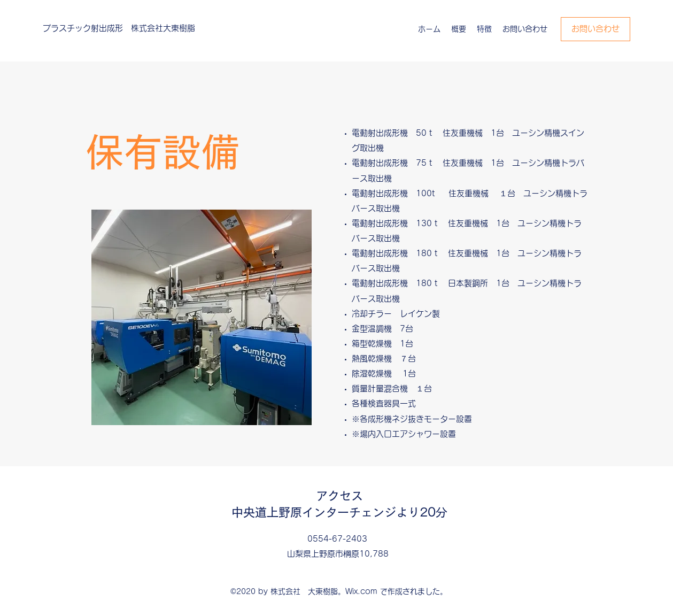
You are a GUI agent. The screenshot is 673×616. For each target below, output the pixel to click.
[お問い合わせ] (595, 29)
